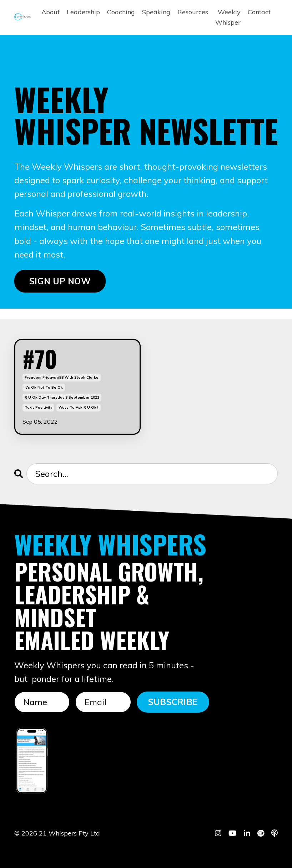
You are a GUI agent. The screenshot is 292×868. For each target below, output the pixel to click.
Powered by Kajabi (256, 849)
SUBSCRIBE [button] (173, 702)
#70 (40, 359)
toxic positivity (38, 407)
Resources (193, 12)
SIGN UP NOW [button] (60, 281)
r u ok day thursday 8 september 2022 (62, 397)
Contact (259, 12)
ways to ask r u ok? (79, 407)
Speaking (156, 12)
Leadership (83, 12)
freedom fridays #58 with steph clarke (62, 377)
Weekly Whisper (228, 17)
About (51, 12)
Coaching (121, 12)
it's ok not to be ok (44, 387)
